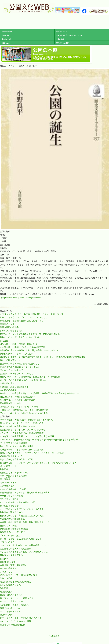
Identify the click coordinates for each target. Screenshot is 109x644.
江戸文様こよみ (7, 486)
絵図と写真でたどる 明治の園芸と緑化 (19, 575)
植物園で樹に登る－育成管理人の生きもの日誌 (22, 516)
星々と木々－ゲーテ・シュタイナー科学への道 (22, 423)
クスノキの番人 (7, 542)
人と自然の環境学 (8, 390)
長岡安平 (4, 559)
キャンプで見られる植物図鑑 (13, 443)
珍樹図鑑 (4, 588)
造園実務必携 (6, 592)
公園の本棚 (59, 39)
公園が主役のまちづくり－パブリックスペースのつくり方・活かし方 (32, 453)
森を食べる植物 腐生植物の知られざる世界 (21, 539)
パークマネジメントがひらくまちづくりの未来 (22, 509)
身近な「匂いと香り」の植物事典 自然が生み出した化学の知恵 (30, 377)
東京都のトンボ (7, 324)
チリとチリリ (6, 572)
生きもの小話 (6, 39)
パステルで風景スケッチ (11, 601)
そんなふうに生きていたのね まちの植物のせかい (24, 552)
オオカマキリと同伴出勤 (11, 496)
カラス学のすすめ (8, 483)
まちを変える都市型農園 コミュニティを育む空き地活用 (27, 436)
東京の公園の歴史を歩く (11, 595)
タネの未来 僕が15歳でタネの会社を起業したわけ (24, 545)
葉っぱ (5, 479)
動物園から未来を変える (11, 555)
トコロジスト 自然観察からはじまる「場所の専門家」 (25, 410)
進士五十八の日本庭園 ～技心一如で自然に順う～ (23, 380)
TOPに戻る (54, 636)
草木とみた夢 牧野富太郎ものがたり (18, 426)
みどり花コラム (61, 31)
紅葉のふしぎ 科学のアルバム (14, 473)
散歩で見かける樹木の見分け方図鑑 (17, 459)
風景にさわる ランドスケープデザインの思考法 (23, 430)
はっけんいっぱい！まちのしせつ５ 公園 (19, 407)
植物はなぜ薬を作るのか (11, 512)
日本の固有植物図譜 (9, 506)
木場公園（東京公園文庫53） (13, 565)
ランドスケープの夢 (9, 499)
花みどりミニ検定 (62, 43)
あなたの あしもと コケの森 (13, 489)
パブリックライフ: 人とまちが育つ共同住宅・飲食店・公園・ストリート (34, 314)
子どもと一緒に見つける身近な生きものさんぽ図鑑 (24, 413)
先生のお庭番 (6, 578)
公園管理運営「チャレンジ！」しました (69, 35)
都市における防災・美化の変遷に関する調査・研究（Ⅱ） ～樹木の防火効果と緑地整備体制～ (44, 357)
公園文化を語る (6, 31)
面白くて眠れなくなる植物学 (13, 476)
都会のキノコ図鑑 (8, 526)
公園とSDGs (5, 43)
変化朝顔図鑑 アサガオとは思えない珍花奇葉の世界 (25, 493)
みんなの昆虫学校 (8, 568)
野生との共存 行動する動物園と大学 (18, 397)
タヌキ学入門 (6, 615)
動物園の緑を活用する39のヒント (16, 529)
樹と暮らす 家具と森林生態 (13, 625)
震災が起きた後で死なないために (16, 582)
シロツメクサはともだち (11, 331)
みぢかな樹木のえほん (10, 585)
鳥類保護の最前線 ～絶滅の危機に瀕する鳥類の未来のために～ (29, 350)
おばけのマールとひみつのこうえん (17, 374)
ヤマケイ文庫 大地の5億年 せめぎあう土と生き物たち (26, 420)
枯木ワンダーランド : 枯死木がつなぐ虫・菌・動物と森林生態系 (30, 334)
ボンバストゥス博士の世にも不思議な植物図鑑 (22, 433)
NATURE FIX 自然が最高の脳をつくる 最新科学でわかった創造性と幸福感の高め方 (39, 440)
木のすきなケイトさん (10, 611)
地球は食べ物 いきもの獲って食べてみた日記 (22, 450)
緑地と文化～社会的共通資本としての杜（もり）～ (24, 321)
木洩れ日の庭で (7, 383)
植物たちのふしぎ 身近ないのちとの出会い (21, 337)
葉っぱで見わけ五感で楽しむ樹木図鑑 (18, 400)
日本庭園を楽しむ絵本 (10, 403)
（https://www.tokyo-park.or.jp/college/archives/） (21, 298)
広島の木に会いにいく (10, 608)
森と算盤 (4, 341)
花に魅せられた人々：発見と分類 (16, 549)
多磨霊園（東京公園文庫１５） (14, 387)
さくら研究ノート (8, 466)
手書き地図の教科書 (9, 327)
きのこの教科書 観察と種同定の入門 (18, 502)
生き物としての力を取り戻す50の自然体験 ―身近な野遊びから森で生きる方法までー (40, 393)
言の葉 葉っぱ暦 (8, 562)
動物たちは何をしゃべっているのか (17, 354)
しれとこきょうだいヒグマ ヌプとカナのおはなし (24, 317)
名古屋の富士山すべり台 (11, 456)
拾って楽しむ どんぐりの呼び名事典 (17, 446)
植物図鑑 (4, 469)
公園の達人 (5, 35)
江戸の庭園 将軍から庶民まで (14, 605)
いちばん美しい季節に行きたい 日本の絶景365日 (23, 347)
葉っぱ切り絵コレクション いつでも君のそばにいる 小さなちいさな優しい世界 (38, 463)
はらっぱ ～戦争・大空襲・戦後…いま (19, 344)
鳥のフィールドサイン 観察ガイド (17, 598)
